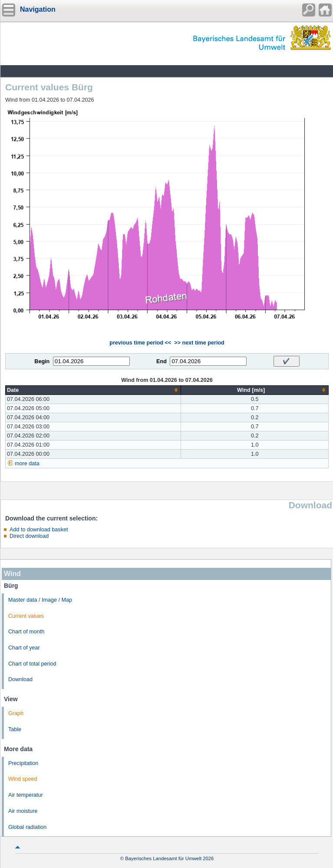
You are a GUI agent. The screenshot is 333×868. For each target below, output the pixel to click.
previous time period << (140, 343)
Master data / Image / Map (40, 600)
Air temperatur (26, 795)
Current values (26, 616)
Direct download (29, 536)
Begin (42, 361)
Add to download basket (39, 530)
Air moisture (23, 811)
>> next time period (199, 343)
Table (15, 729)
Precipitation (23, 763)
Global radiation (27, 827)
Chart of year (24, 648)
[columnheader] (93, 390)
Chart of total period (32, 664)
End (162, 361)
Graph (16, 713)
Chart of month (26, 632)
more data (27, 464)
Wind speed (23, 779)
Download (20, 679)
